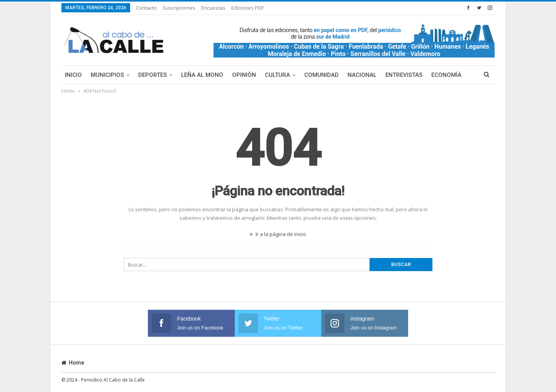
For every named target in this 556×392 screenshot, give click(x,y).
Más (437, 75)
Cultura (277, 75)
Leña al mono (202, 75)
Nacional (362, 75)
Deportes (153, 75)
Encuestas (213, 8)
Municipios (107, 75)
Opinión (244, 75)
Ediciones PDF (247, 8)
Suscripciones (179, 8)
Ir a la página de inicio (278, 234)
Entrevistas (404, 75)
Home (73, 363)
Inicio (73, 75)
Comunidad (321, 75)
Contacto (146, 8)
